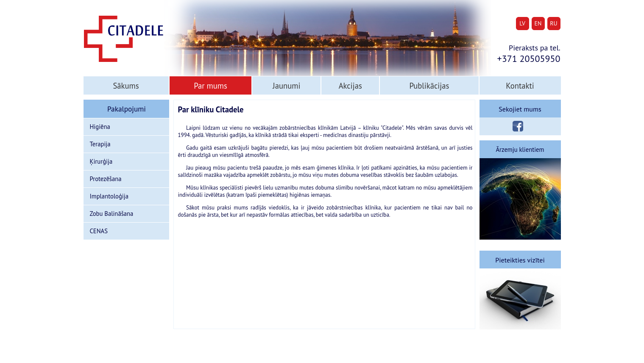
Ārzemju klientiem (520, 149)
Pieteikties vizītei (520, 260)
